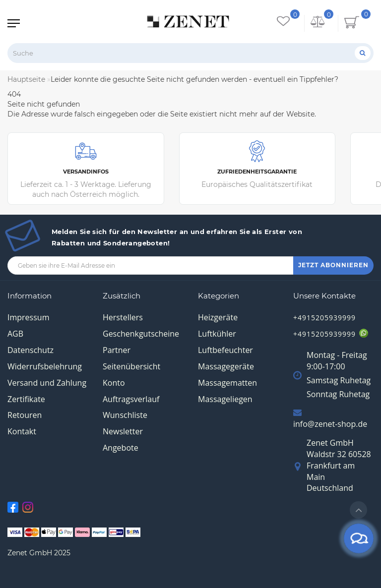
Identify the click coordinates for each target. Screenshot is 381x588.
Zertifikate (26, 399)
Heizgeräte (218, 317)
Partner (117, 350)
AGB (15, 334)
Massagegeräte (226, 366)
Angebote (121, 448)
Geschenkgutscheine (141, 334)
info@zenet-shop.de (330, 424)
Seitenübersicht (131, 366)
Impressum (28, 317)
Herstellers (123, 317)
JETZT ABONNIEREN (333, 265)
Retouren (25, 415)
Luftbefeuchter (225, 350)
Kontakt (22, 431)
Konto (114, 383)
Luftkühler (217, 334)
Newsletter (123, 431)
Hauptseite (26, 79)
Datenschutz (31, 350)
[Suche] (363, 53)
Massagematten (227, 383)
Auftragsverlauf (131, 399)
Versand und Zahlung (47, 383)
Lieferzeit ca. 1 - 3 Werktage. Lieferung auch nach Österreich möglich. (86, 170)
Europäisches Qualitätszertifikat (257, 165)
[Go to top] (358, 510)
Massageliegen (225, 399)
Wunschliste (125, 415)
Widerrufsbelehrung (45, 366)
